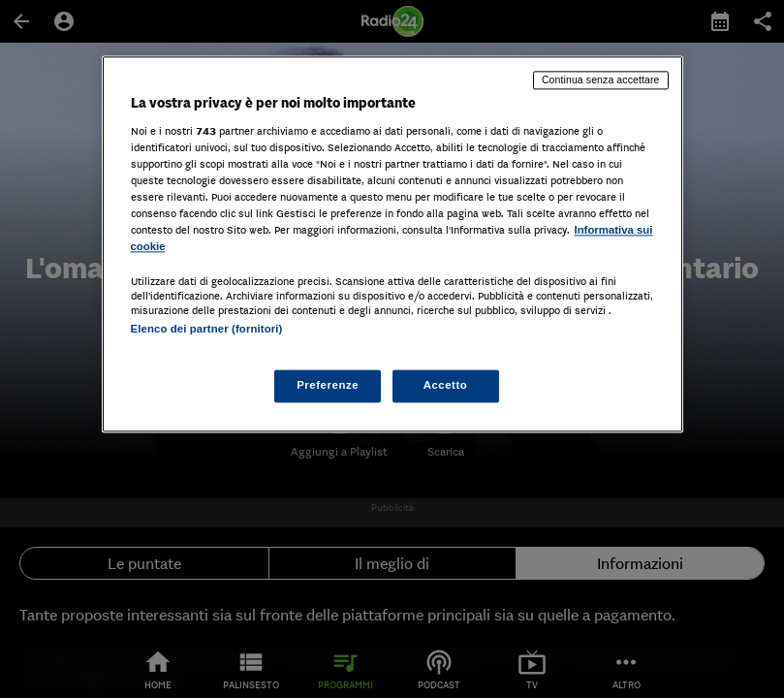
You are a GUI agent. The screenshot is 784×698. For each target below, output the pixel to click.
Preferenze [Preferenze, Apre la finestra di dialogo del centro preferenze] (328, 386)
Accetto (446, 386)
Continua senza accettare (601, 79)
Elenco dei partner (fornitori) (207, 329)
